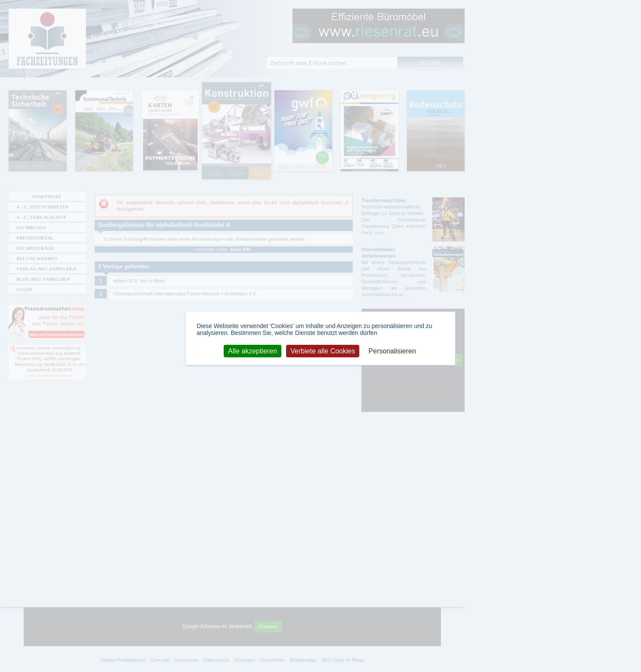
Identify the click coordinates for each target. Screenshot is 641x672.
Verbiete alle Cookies (323, 351)
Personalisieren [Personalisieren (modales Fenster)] (392, 351)
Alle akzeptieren (253, 351)
